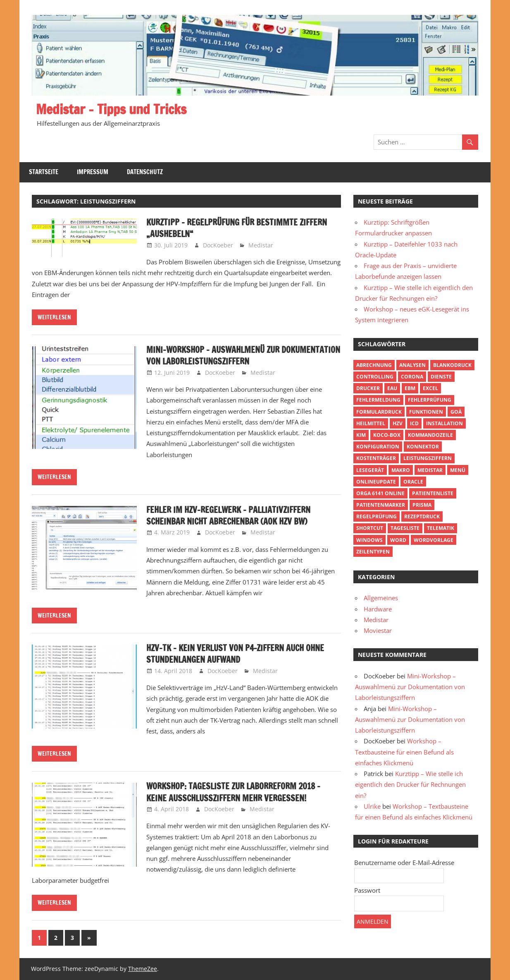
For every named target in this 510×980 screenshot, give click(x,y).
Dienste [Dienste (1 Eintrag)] (441, 377)
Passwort (367, 890)
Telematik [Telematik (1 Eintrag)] (441, 528)
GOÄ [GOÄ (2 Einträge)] (456, 412)
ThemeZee (143, 969)
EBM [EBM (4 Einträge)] (410, 388)
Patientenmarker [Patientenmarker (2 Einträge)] (381, 505)
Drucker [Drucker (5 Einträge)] (368, 388)
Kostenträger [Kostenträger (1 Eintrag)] (376, 458)
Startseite (44, 172)
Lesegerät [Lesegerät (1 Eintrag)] (370, 470)
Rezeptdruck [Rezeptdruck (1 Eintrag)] (422, 516)
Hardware (378, 609)
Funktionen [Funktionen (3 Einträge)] (426, 412)
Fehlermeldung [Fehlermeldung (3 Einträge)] (378, 400)
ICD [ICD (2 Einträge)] (414, 423)
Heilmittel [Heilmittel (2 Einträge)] (371, 423)
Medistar (261, 245)
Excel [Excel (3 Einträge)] (430, 388)
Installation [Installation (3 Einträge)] (444, 423)
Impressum (93, 172)
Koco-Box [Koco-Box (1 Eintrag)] (387, 435)
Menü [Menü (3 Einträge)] (458, 470)
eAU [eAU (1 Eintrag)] (392, 388)
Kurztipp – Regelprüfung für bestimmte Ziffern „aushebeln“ (237, 228)
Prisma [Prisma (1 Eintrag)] (422, 505)
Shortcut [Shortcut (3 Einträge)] (370, 528)
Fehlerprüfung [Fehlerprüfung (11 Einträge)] (430, 400)
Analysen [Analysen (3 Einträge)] (412, 365)
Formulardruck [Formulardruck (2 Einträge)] (379, 412)
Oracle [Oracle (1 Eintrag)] (413, 482)
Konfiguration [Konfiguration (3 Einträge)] (378, 447)
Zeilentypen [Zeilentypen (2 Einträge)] (373, 552)
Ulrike (372, 806)
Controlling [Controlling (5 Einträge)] (375, 377)
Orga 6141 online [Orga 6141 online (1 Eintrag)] (380, 493)
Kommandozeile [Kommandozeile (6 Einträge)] (430, 435)
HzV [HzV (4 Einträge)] (398, 423)
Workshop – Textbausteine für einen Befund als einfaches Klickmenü (404, 752)
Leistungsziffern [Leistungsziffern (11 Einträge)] (428, 458)
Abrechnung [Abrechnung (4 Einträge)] (374, 365)
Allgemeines (381, 598)
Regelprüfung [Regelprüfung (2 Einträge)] (377, 516)
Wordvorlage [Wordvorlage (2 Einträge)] (434, 540)
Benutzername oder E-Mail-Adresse (404, 863)
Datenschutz (145, 172)
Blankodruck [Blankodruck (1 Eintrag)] (452, 365)
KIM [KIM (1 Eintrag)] (361, 435)
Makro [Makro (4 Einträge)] (401, 470)
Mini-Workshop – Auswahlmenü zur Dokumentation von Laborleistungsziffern (243, 356)
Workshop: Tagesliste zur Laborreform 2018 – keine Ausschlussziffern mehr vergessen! (233, 792)
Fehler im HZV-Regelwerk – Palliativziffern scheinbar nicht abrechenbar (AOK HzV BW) (228, 516)
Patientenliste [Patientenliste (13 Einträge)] (433, 493)
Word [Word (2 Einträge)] (398, 540)
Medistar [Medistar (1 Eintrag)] (430, 470)
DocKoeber (218, 245)
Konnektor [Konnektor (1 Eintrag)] (423, 447)
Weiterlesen (54, 317)
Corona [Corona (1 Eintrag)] (412, 377)
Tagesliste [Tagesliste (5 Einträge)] (405, 528)
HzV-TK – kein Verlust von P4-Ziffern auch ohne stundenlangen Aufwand (235, 654)
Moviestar (378, 630)
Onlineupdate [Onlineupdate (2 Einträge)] (376, 482)
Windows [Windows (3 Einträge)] (369, 540)
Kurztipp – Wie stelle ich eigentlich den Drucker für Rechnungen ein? (410, 785)
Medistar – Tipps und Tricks (111, 109)
